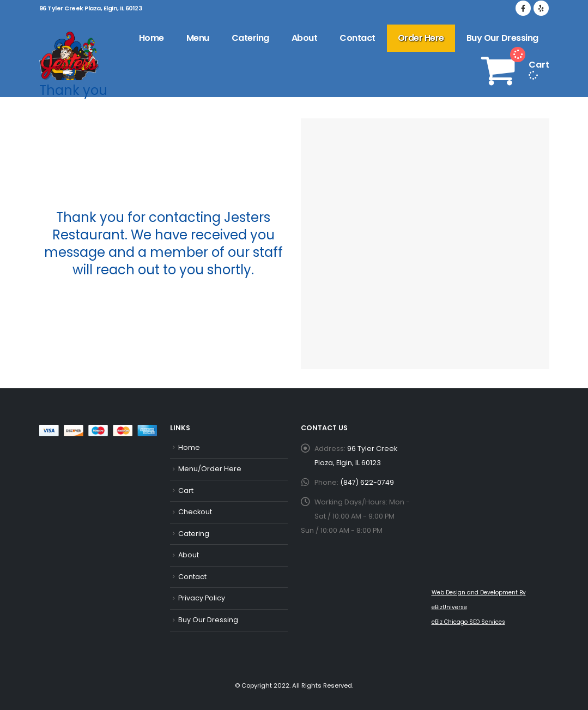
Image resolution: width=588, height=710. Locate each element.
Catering (250, 38)
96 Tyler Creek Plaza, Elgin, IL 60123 (91, 8)
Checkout (195, 512)
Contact (357, 38)
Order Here (421, 38)
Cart (186, 491)
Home (151, 38)
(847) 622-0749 (367, 482)
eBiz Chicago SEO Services (468, 622)
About (305, 38)
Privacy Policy (202, 598)
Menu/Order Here (210, 469)
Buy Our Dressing (502, 38)
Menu (198, 38)
